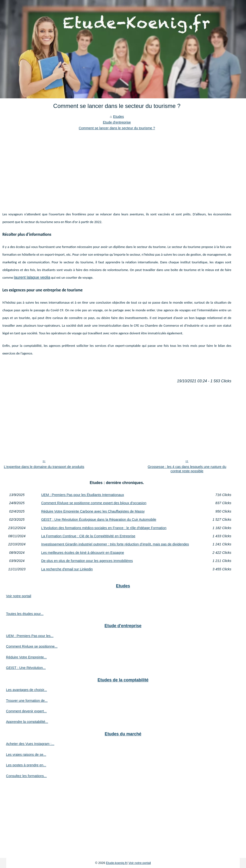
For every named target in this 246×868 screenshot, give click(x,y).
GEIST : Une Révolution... (26, 668)
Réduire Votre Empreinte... (26, 657)
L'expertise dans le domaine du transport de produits (44, 467)
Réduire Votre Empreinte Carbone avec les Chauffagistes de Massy (93, 511)
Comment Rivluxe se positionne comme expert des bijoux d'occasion (94, 503)
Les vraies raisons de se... (26, 755)
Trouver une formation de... (27, 701)
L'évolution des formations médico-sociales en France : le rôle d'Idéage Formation (104, 528)
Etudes (119, 117)
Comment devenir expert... (26, 711)
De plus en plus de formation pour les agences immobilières (87, 561)
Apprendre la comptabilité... (27, 722)
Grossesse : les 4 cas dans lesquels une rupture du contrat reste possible (187, 469)
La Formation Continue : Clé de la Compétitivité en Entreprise (88, 536)
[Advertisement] (117, 167)
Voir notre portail (19, 596)
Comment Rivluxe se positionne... (32, 646)
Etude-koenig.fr (116, 863)
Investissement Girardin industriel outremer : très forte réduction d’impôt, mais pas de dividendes (115, 544)
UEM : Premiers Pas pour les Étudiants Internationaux (83, 495)
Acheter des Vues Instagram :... (30, 744)
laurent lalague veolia (32, 277)
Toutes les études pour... (25, 614)
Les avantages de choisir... (26, 690)
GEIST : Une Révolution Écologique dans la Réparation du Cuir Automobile (99, 520)
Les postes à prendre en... (26, 765)
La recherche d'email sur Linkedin (67, 569)
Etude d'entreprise (117, 122)
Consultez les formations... (26, 776)
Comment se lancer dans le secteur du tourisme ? (117, 128)
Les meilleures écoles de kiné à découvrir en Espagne (83, 553)
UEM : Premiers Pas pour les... (30, 636)
